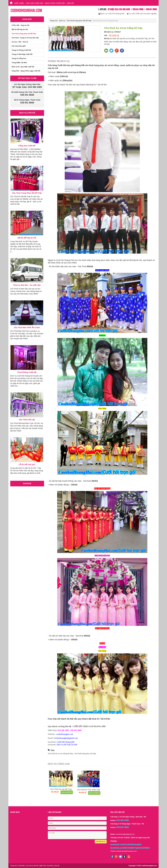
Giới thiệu (19, 3)
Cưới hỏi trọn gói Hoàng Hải (71, 65)
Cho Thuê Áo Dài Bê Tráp (61, 789)
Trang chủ (54, 21)
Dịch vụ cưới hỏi (27, 113)
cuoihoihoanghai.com (149, 866)
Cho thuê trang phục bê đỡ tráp (79, 21)
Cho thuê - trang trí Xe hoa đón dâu (25, 38)
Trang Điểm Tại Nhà (19, 63)
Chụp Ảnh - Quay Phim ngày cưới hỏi (26, 71)
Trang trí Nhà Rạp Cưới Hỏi (22, 54)
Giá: (106, 35)
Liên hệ (70, 3)
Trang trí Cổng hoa (19, 58)
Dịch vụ (62, 21)
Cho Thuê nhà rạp (27, 420)
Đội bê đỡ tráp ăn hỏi (20, 29)
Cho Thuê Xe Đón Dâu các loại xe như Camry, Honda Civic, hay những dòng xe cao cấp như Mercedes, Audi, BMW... (26, 291)
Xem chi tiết (67, 792)
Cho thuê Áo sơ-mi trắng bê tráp (60, 754)
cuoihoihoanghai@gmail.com (125, 834)
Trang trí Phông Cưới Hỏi (21, 50)
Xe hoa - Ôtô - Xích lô (20, 42)
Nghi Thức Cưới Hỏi (55, 3)
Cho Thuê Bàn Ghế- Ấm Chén (27, 328)
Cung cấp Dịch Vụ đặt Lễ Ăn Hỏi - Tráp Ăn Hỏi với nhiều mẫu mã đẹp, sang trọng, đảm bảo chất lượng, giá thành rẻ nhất (27, 471)
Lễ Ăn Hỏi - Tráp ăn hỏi (20, 25)
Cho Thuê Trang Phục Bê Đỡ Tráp (27, 193)
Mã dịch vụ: (109, 32)
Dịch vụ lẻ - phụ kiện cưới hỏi (23, 67)
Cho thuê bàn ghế (19, 46)
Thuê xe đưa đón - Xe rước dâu (27, 285)
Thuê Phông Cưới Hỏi (27, 372)
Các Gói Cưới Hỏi (35, 3)
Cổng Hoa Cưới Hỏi (27, 146)
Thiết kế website (116, 851)
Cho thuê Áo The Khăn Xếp (89, 790)
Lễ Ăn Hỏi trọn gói (27, 464)
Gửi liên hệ (101, 842)
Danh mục (27, 19)
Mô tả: (107, 39)
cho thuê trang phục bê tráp (85, 754)
